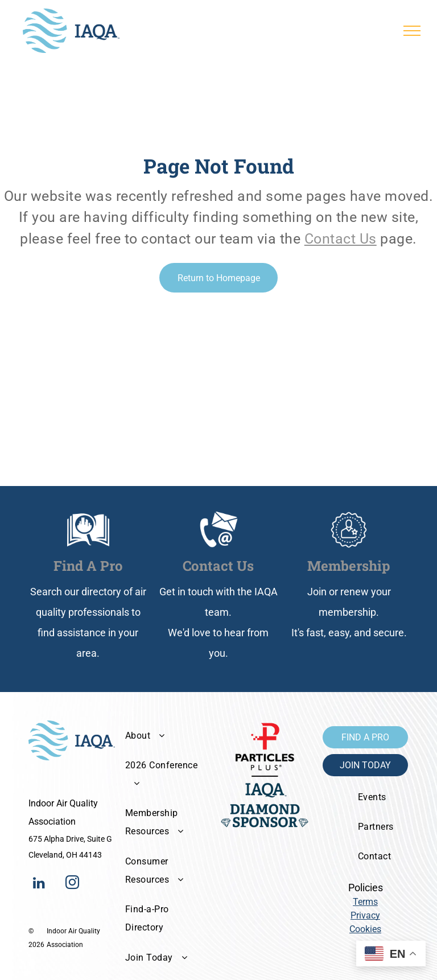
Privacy (365, 915)
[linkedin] (39, 884)
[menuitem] (165, 735)
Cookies (365, 929)
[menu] (412, 31)
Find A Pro (88, 566)
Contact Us (341, 239)
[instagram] (72, 884)
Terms (365, 902)
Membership (349, 566)
